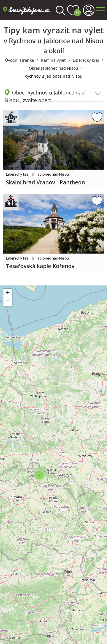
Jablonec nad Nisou (53, 174)
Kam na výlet (53, 60)
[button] (39, 475)
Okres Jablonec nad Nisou (53, 68)
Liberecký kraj (86, 60)
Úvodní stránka (20, 60)
